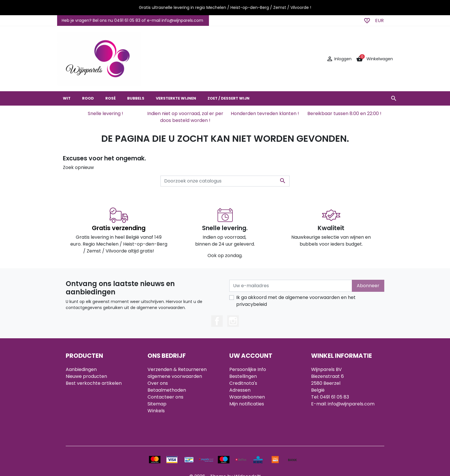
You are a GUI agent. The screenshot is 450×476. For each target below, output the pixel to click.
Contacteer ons (165, 397)
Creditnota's (243, 383)
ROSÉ (110, 98)
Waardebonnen (247, 397)
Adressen (240, 390)
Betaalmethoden (167, 390)
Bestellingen (243, 376)
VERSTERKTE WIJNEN (176, 98)
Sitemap (157, 404)
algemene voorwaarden (175, 376)
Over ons (158, 383)
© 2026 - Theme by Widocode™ (225, 454)
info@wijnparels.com (351, 404)
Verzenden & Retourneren (177, 369)
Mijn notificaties (247, 404)
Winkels (156, 411)
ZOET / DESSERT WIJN (228, 98)
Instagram (233, 321)
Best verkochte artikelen (94, 383)
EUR (379, 21)
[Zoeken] (225, 181)
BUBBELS (136, 98)
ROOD (88, 98)
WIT (67, 98)
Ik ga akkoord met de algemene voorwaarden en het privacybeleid (296, 301)
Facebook (217, 321)
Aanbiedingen (81, 369)
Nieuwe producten (86, 376)
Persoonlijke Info (248, 369)
